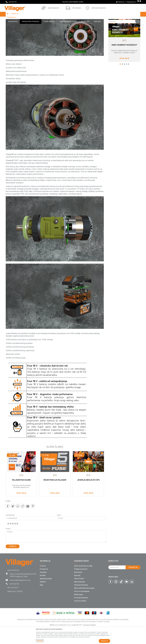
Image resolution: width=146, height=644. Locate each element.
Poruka (8, 545)
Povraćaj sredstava (81, 614)
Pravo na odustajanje (82, 608)
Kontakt (43, 592)
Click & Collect (79, 595)
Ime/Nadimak (10, 532)
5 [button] (128, 81)
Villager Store (10, 19)
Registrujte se (131, 2)
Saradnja (43, 589)
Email (59, 532)
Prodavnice (44, 586)
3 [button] (124, 81)
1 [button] (120, 81)
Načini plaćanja (80, 598)
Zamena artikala (80, 617)
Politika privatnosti (81, 586)
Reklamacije (79, 611)
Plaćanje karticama (81, 602)
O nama (43, 582)
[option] (73, 2)
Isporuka (77, 592)
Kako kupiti (78, 589)
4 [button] (126, 81)
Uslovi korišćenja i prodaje (83, 582)
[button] (123, 14)
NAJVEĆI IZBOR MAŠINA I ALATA (73, 2)
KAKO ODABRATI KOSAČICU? (124, 62)
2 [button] (122, 81)
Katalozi (43, 598)
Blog (18, 19)
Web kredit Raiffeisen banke (84, 605)
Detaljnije (124, 75)
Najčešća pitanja (46, 595)
